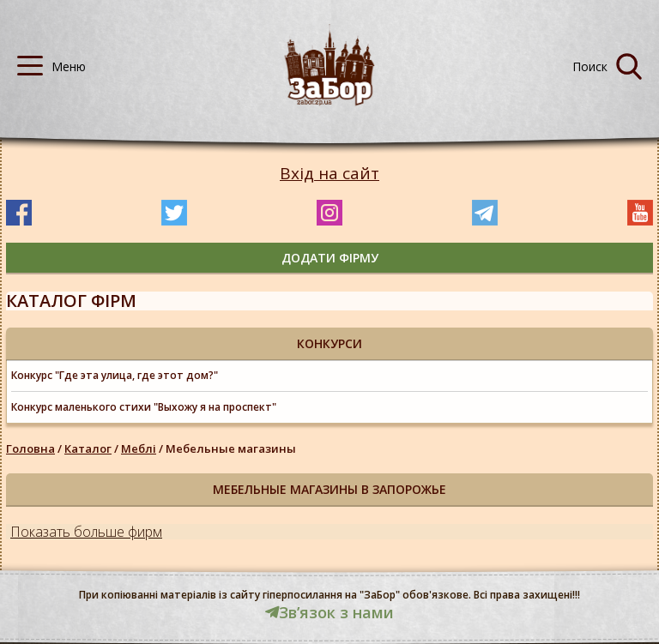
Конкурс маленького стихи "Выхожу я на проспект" (144, 407)
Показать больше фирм (86, 532)
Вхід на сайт (329, 174)
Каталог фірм (71, 301)
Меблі (139, 448)
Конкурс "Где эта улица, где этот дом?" (115, 375)
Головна (30, 448)
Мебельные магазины (231, 448)
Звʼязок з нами (329, 612)
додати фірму (330, 258)
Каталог (88, 448)
